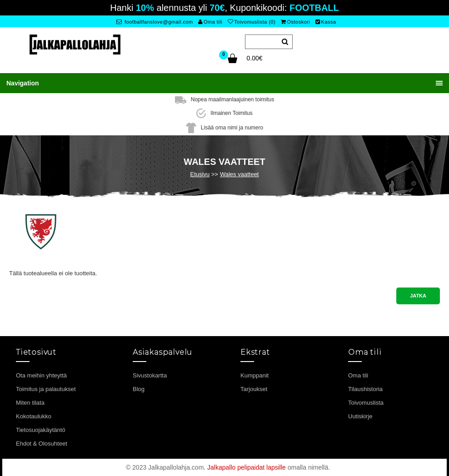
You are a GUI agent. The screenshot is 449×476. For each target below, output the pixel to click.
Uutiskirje (360, 416)
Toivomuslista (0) (252, 22)
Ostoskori (295, 22)
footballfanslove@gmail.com (155, 22)
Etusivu (200, 174)
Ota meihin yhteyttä (41, 375)
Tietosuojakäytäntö (41, 430)
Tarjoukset (254, 389)
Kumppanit (254, 375)
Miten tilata (30, 403)
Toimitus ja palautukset (46, 389)
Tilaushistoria (365, 389)
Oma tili (210, 22)
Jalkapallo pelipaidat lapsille (247, 467)
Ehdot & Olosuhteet (42, 444)
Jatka (418, 296)
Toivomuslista (366, 403)
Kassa (326, 22)
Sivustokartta (150, 375)
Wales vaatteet (239, 174)
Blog (139, 389)
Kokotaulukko (34, 416)
